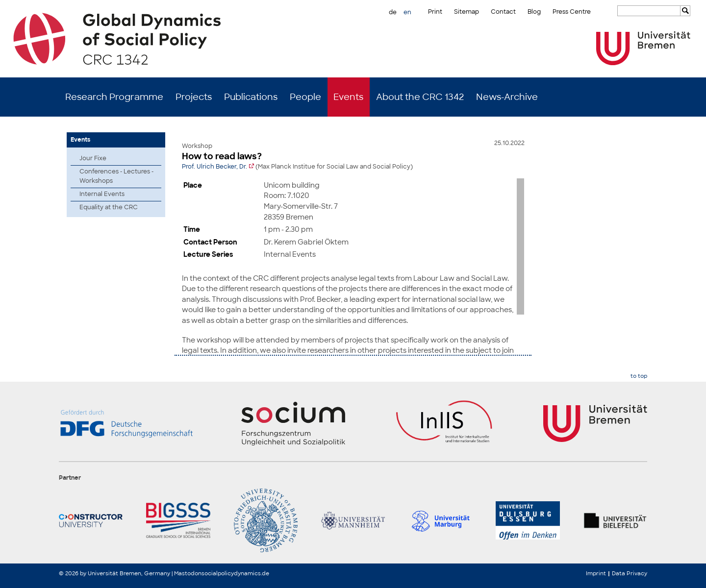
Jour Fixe (93, 158)
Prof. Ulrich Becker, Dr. (214, 167)
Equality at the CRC (109, 207)
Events (348, 97)
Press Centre (572, 12)
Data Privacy (630, 573)
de (393, 12)
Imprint (596, 573)
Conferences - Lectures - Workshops (116, 176)
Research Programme (114, 97)
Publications (251, 97)
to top (639, 376)
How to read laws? (222, 156)
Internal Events (102, 194)
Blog (534, 12)
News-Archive (507, 97)
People (305, 97)
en (407, 12)
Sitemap (466, 12)
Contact (503, 12)
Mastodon (188, 573)
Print (435, 12)
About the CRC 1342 (420, 97)
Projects (194, 97)
